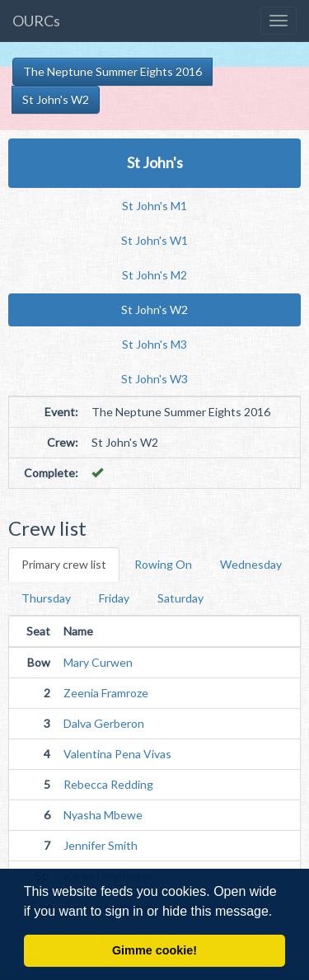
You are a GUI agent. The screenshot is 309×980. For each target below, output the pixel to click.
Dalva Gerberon (104, 723)
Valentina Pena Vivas (117, 754)
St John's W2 (56, 99)
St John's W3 (154, 379)
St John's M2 (154, 275)
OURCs (36, 21)
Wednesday (251, 564)
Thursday (46, 598)
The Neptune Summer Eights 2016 (112, 71)
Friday (114, 598)
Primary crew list (64, 564)
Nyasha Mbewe (103, 815)
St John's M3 (154, 344)
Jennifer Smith (101, 845)
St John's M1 (154, 206)
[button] (279, 912)
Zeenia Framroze (106, 693)
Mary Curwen (98, 662)
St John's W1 (154, 240)
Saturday (180, 598)
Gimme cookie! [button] (154, 950)
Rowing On (163, 564)
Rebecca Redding (108, 784)
